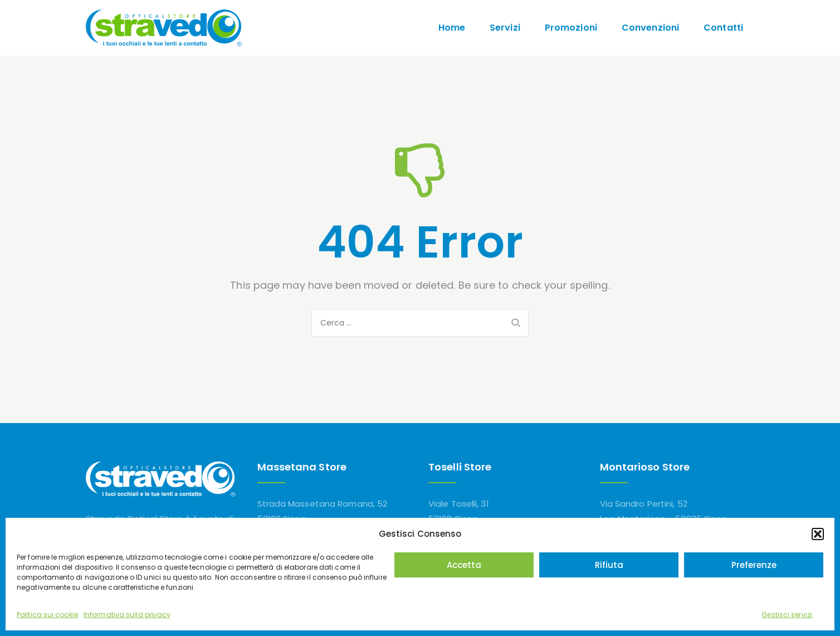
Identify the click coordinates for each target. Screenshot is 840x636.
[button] (818, 534)
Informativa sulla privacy (127, 615)
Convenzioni (650, 28)
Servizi (505, 28)
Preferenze (754, 565)
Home (452, 28)
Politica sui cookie (47, 615)
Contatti (723, 28)
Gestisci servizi (787, 615)
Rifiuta (609, 565)
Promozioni (571, 28)
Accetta (464, 565)
